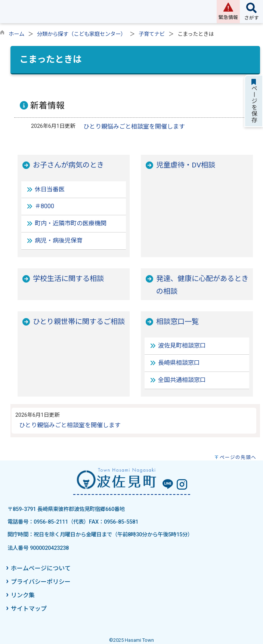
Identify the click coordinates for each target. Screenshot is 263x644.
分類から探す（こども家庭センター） (81, 34)
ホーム (16, 34)
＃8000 (44, 206)
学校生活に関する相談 (68, 279)
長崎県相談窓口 (179, 363)
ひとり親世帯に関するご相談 (79, 322)
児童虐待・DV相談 (186, 165)
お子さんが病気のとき (68, 165)
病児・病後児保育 (59, 241)
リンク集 (23, 595)
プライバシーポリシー (41, 582)
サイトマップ (29, 609)
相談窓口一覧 (177, 322)
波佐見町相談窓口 (182, 346)
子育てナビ (152, 34)
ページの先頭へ (238, 457)
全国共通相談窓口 (182, 380)
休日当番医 (50, 189)
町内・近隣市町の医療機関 (71, 223)
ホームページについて (41, 568)
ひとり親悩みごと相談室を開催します (134, 127)
